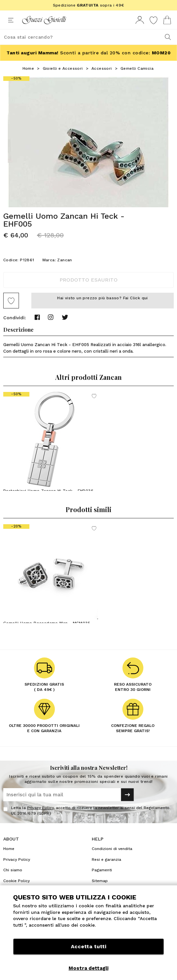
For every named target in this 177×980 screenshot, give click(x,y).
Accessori (102, 68)
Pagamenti (102, 870)
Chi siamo (13, 870)
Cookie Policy (16, 881)
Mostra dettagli (88, 968)
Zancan (64, 260)
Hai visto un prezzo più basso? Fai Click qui (103, 298)
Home (28, 68)
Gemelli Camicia (137, 68)
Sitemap (100, 881)
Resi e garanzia (106, 860)
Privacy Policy (40, 808)
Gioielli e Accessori (63, 68)
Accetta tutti (88, 946)
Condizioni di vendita (112, 849)
